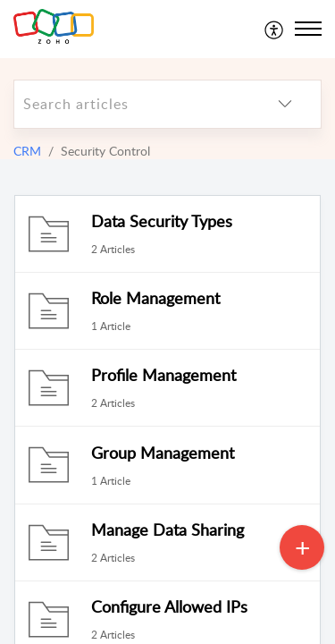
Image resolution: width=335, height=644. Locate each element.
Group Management (163, 453)
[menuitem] (275, 29)
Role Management (155, 298)
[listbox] (285, 104)
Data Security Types (162, 221)
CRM (27, 151)
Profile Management (163, 375)
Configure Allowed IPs (169, 606)
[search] (132, 104)
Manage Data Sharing (167, 530)
